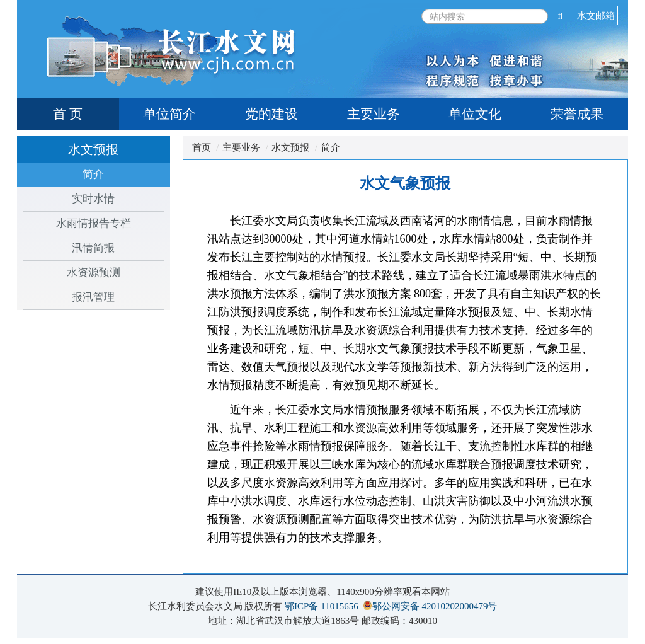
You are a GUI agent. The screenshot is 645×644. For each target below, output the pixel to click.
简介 (93, 174)
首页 (202, 147)
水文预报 (290, 147)
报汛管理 (93, 297)
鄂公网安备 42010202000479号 (435, 606)
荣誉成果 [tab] (577, 114)
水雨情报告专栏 (94, 223)
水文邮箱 (596, 16)
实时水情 (93, 199)
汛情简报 (93, 248)
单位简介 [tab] (169, 114)
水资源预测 (94, 273)
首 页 (68, 114)
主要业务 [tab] (374, 114)
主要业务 (241, 147)
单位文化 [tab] (475, 114)
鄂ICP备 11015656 (322, 606)
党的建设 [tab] (271, 114)
